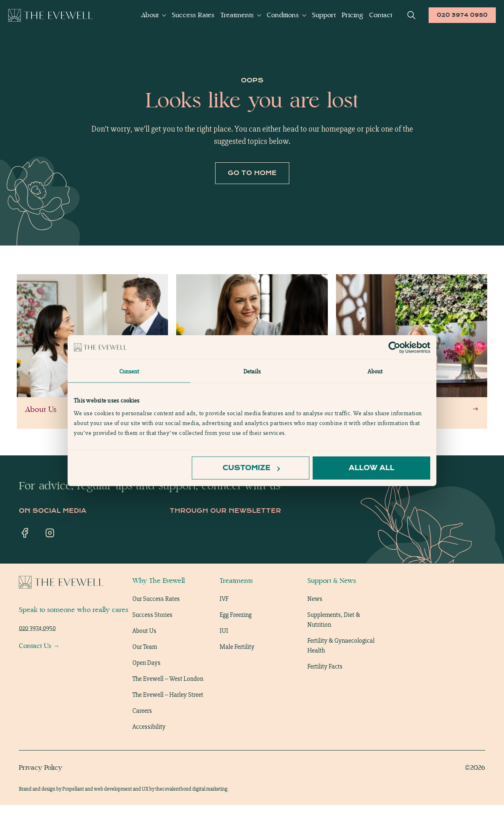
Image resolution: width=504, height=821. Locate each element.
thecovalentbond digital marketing (191, 805)
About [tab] (375, 371)
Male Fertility (237, 663)
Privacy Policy (41, 783)
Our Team (145, 663)
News (315, 615)
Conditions (283, 15)
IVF (224, 615)
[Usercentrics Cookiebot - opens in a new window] (394, 347)
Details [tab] (252, 371)
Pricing (352, 15)
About (150, 15)
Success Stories (152, 631)
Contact (381, 15)
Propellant (73, 805)
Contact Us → (39, 662)
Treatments (237, 15)
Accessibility (149, 743)
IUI (224, 647)
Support (324, 15)
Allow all (371, 468)
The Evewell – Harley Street (168, 711)
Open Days (146, 679)
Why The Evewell (159, 597)
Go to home (252, 189)
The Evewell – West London (168, 695)
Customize (251, 468)
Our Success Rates (156, 615)
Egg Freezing (236, 631)
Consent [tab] (129, 371)
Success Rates (193, 15)
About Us (144, 647)
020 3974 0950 (462, 15)
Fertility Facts (325, 682)
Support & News (332, 597)
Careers (142, 727)
